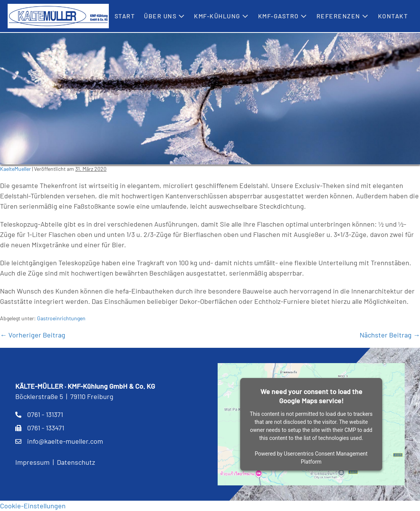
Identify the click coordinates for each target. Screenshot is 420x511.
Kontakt (393, 16)
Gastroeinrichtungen (61, 318)
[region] (210, 99)
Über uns (164, 16)
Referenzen (343, 16)
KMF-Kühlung (221, 16)
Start (125, 16)
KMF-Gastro (283, 16)
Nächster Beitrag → (390, 335)
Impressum (32, 462)
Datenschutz (76, 462)
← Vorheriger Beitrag (33, 335)
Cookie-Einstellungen (33, 506)
